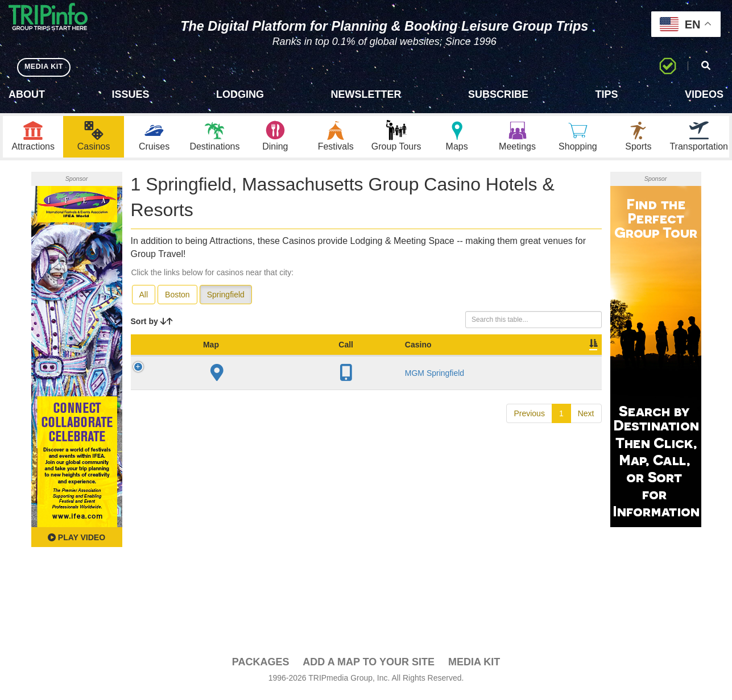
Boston (177, 300)
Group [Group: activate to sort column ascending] (572, 361)
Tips (606, 94)
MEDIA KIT (46, 67)
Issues (130, 94)
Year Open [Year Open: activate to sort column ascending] (311, 355)
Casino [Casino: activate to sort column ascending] (212, 361)
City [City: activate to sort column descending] (261, 361)
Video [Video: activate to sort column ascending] (486, 361)
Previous (529, 430)
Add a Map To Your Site (369, 667)
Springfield (226, 300)
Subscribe (498, 94)
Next (586, 430)
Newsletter (366, 94)
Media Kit (474, 667)
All (144, 300)
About (27, 94)
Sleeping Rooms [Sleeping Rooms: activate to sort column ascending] (366, 355)
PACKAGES (261, 667)
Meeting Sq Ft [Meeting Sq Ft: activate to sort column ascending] (430, 355)
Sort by (152, 326)
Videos (704, 94)
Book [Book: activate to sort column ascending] (529, 361)
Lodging (240, 94)
